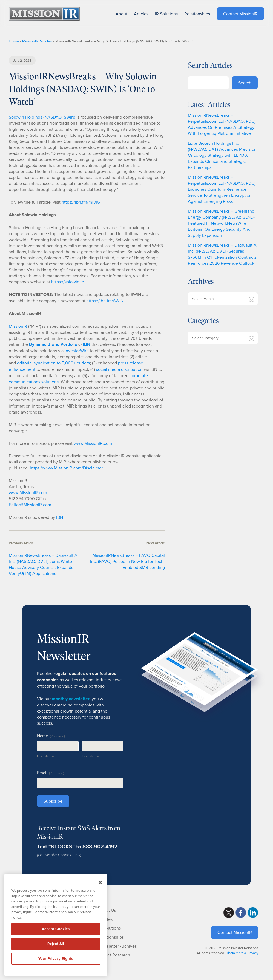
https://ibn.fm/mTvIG (81, 202)
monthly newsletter (71, 699)
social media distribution (119, 369)
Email (51, 773)
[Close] (100, 882)
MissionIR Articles (37, 41)
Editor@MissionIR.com (30, 505)
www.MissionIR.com (93, 443)
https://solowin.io (68, 282)
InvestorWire (77, 351)
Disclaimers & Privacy (242, 953)
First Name (45, 756)
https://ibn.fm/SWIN (105, 301)
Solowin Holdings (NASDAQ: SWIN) (42, 117)
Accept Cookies (56, 929)
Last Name (90, 756)
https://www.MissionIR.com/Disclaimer (66, 468)
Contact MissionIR (235, 932)
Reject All (56, 944)
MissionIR (18, 326)
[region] (56, 925)
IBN (60, 517)
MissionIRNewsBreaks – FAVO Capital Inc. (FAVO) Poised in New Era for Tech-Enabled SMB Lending (127, 561)
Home (14, 41)
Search (245, 83)
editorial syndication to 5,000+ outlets (53, 363)
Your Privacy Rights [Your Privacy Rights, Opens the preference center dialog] (56, 958)
